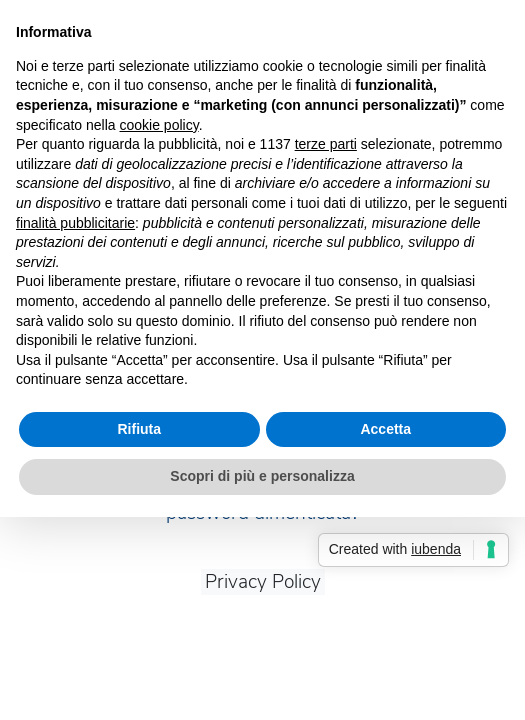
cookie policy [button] (159, 125)
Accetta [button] (385, 429)
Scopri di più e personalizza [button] (262, 476)
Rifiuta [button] (139, 429)
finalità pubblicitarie (75, 223)
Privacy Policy (263, 582)
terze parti (326, 144)
